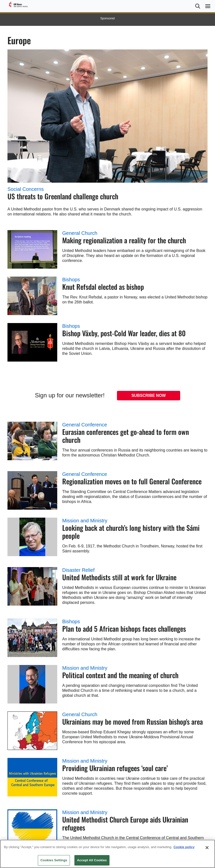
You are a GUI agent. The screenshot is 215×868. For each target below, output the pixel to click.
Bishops (71, 280)
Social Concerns (26, 189)
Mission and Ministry (85, 521)
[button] (198, 6)
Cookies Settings (54, 860)
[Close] (207, 848)
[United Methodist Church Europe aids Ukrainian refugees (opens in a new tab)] (32, 829)
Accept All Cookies (92, 860)
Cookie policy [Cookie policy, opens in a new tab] (184, 847)
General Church (80, 233)
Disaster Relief (78, 570)
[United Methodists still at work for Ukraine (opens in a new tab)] (32, 586)
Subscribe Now (149, 395)
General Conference (85, 425)
